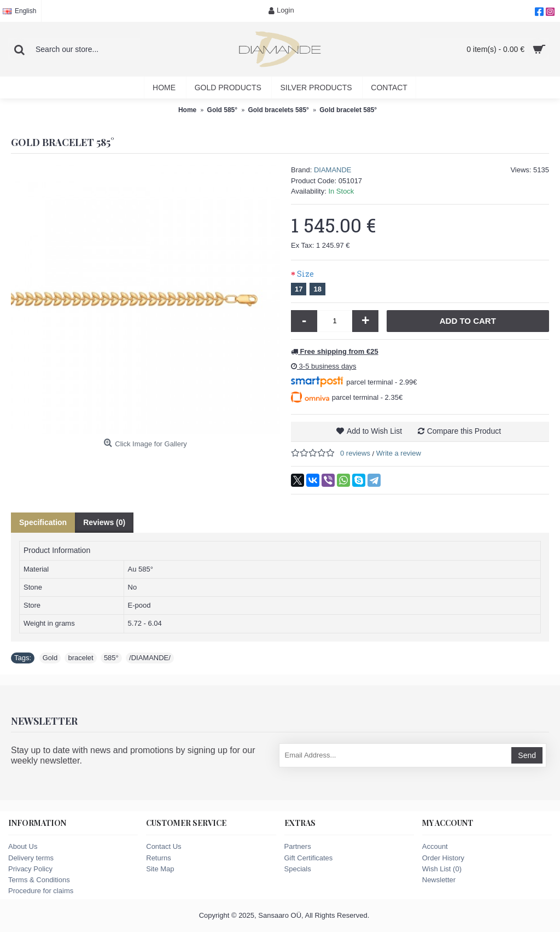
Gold (50, 658)
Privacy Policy (30, 869)
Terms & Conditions (39, 880)
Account (435, 846)
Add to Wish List (374, 431)
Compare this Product (464, 431)
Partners (298, 846)
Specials (298, 869)
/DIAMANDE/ (150, 658)
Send (527, 755)
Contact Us (164, 846)
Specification (43, 522)
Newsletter (439, 880)
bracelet (80, 658)
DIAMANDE (333, 170)
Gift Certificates (309, 858)
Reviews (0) (104, 522)
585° (111, 658)
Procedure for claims (41, 891)
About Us (23, 846)
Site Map (160, 869)
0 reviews (355, 453)
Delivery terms (31, 858)
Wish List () (442, 869)
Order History (443, 858)
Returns (159, 858)
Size (305, 274)
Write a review (399, 453)
